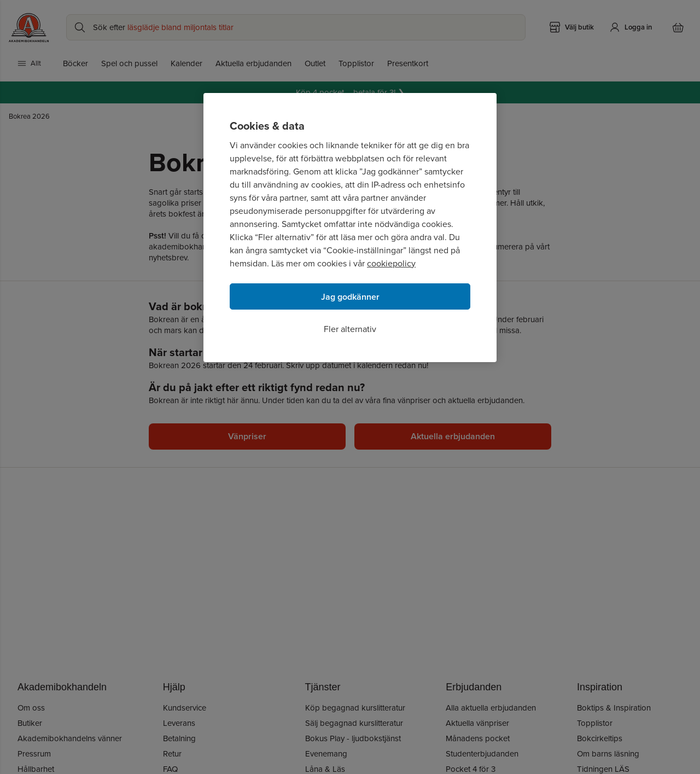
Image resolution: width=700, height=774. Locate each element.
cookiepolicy (391, 263)
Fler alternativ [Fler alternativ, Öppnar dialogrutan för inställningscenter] (350, 329)
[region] (350, 228)
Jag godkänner (350, 297)
